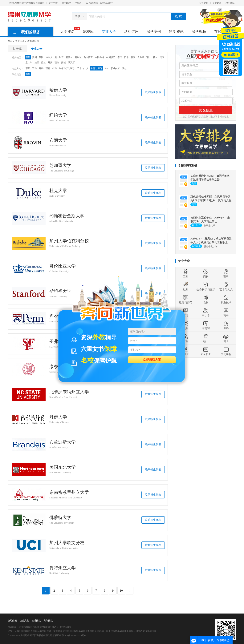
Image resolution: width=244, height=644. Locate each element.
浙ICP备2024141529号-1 (74, 635)
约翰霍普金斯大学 (67, 216)
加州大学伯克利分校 (69, 241)
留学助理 (66, 3)
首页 (10, 41)
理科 (48, 68)
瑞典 (57, 62)
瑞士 (149, 57)
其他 (124, 68)
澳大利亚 (59, 57)
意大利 (29, 62)
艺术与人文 (83, 68)
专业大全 (109, 32)
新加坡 (78, 57)
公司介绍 (204, 3)
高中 (226, 312)
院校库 (88, 32)
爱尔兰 (141, 57)
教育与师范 (33, 41)
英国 (41, 57)
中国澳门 (111, 57)
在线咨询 (233, 55)
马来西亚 (88, 57)
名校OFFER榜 (187, 165)
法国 (37, 62)
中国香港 (100, 57)
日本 (126, 57)
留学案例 (154, 32)
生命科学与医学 (67, 68)
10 (121, 591)
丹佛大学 (58, 417)
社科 (55, 68)
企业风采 (217, 3)
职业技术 (115, 68)
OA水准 (206, 351)
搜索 (178, 16)
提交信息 (206, 110)
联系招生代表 (153, 92)
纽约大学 (58, 115)
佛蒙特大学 (60, 518)
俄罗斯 (71, 62)
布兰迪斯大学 (63, 442)
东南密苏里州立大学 (69, 493)
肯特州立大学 (63, 568)
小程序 (78, 3)
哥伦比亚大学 (63, 266)
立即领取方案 (152, 359)
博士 (226, 338)
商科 (41, 68)
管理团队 (36, 621)
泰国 (120, 57)
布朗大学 (58, 140)
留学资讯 (176, 32)
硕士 (206, 338)
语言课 (206, 325)
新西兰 (69, 57)
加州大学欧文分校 (67, 543)
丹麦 (50, 62)
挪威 (63, 62)
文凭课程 (226, 351)
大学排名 (69, 30)
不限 (28, 57)
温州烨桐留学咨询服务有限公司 (27, 3)
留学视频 (199, 32)
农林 (106, 68)
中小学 (206, 312)
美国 (35, 57)
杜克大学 (58, 191)
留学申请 (53, 3)
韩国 (133, 57)
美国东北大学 (63, 467)
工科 (35, 68)
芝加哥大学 (60, 166)
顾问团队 (230, 3)
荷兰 (155, 57)
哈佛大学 (58, 90)
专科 (226, 325)
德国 (162, 57)
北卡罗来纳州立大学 (69, 392)
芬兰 (43, 62)
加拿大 (49, 57)
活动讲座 (131, 32)
